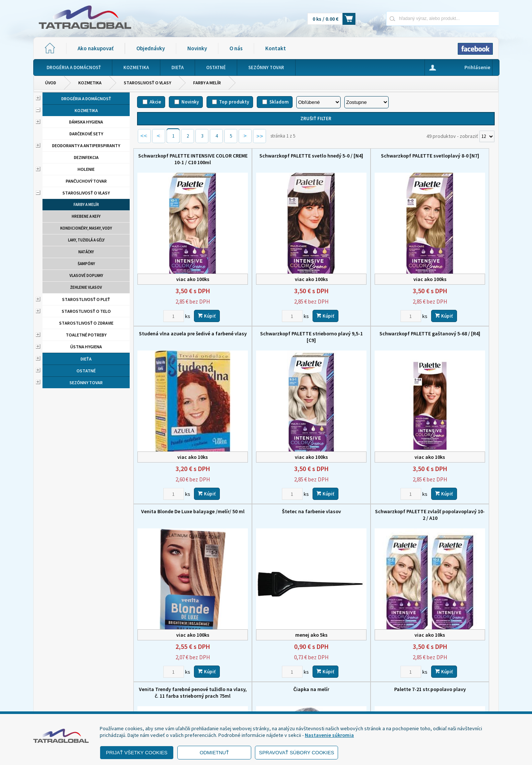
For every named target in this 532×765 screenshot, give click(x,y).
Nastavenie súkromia (329, 735)
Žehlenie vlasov (86, 287)
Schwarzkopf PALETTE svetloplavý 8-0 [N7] (362, 159)
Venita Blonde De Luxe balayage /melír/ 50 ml (362, 318)
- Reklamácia (56, 702)
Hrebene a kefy (86, 216)
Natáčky (86, 252)
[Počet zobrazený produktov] (487, 136)
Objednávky (151, 48)
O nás (236, 48)
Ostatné (86, 371)
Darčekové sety (86, 134)
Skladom (279, 102)
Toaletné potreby (86, 335)
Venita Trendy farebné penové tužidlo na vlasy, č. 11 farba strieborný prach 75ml (270, 480)
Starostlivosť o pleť (86, 299)
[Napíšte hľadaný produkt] (417, 18)
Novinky (197, 48)
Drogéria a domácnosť (86, 99)
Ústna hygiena (86, 347)
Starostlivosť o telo (86, 311)
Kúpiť (193, 296)
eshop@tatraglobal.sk (235, 705)
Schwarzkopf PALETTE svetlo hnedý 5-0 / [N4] (270, 159)
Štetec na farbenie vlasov (453, 314)
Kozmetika (90, 83)
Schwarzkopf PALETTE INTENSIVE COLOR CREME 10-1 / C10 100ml (179, 159)
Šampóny (86, 264)
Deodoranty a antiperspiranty (86, 145)
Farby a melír (207, 83)
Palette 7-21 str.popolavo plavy (453, 473)
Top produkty (234, 102)
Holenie (86, 169)
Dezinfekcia (86, 157)
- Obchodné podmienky (68, 684)
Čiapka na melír (362, 473)
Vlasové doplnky (86, 275)
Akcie (155, 102)
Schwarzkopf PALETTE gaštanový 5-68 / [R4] (270, 318)
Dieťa (86, 359)
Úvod (51, 83)
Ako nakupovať (96, 48)
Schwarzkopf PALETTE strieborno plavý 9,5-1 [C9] (179, 318)
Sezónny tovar (86, 382)
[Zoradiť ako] (366, 102)
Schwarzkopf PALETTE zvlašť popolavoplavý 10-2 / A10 (179, 476)
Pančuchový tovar (86, 181)
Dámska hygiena (86, 122)
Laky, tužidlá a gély (86, 240)
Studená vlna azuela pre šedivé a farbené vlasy (453, 159)
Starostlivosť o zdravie (86, 323)
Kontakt (276, 48)
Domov (305, 654)
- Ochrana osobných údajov (72, 693)
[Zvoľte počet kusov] (160, 297)
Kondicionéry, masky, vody (86, 228)
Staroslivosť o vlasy (147, 83)
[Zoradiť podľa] (318, 102)
